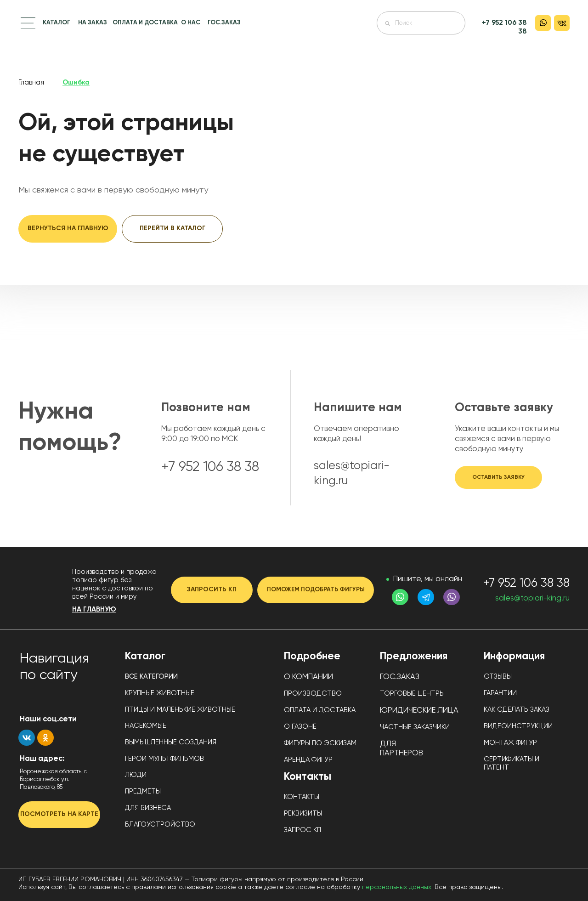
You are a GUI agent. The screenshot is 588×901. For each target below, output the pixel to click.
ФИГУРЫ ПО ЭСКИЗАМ (320, 743)
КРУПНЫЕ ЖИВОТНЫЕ (160, 693)
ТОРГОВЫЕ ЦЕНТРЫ (412, 694)
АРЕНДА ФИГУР (308, 760)
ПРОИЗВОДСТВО (313, 694)
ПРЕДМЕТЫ (143, 791)
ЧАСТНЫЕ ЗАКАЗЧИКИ (415, 727)
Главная (31, 82)
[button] (28, 23)
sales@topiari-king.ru (532, 598)
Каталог (145, 657)
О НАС (191, 23)
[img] (294, 33)
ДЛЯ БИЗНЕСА (148, 808)
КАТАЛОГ (57, 23)
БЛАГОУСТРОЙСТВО (160, 824)
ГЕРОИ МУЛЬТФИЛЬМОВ (164, 759)
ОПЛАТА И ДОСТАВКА (145, 23)
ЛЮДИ (136, 775)
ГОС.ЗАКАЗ (224, 23)
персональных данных (397, 887)
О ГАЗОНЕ (300, 727)
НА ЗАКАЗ (93, 23)
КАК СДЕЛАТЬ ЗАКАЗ (517, 710)
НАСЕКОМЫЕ (146, 726)
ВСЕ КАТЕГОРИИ (151, 677)
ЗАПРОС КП (302, 830)
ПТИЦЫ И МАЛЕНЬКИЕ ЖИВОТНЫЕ (180, 710)
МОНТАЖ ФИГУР (510, 743)
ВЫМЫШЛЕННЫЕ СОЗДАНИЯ (171, 742)
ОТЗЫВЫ (498, 677)
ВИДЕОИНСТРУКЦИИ (518, 726)
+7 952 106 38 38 (526, 584)
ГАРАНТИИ (500, 693)
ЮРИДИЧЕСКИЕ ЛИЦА (419, 711)
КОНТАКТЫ (302, 797)
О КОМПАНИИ (308, 677)
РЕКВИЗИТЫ (303, 813)
